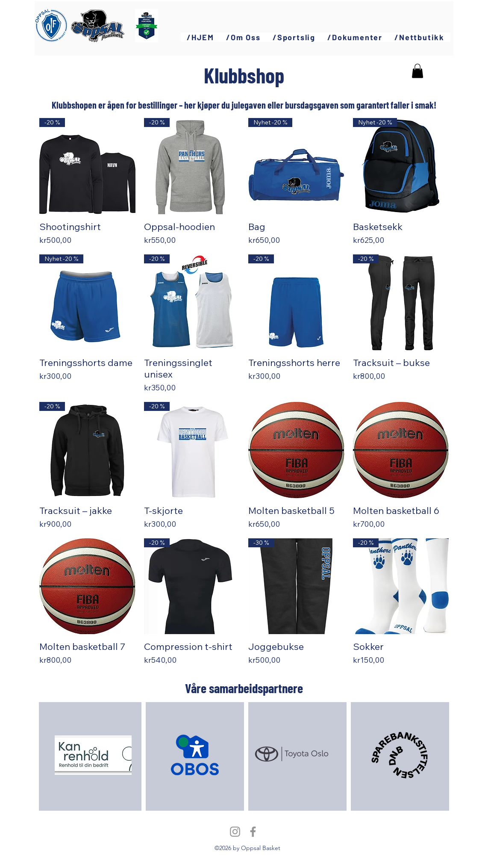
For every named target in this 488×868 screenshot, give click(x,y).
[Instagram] (235, 832)
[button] (243, 37)
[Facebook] (253, 832)
